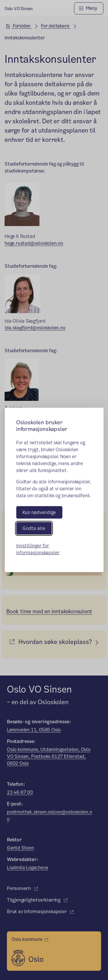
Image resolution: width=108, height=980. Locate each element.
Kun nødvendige (39, 512)
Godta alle (34, 528)
